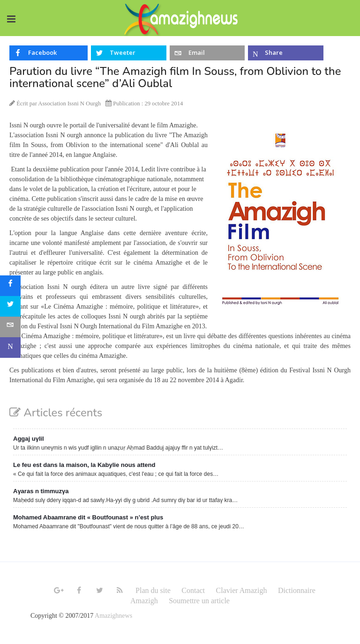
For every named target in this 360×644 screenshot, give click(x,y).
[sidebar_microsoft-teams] (10, 348)
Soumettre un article (199, 601)
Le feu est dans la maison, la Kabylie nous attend (84, 465)
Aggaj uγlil (29, 439)
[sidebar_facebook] (10, 286)
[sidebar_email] (10, 327)
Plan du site (153, 590)
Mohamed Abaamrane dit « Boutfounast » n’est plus (88, 517)
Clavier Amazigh (242, 590)
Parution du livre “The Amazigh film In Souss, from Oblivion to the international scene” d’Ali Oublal (175, 77)
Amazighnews (113, 616)
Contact (193, 590)
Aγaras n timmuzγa (41, 491)
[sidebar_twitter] (10, 306)
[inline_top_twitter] (129, 53)
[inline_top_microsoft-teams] (286, 53)
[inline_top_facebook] (49, 53)
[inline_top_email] (207, 53)
